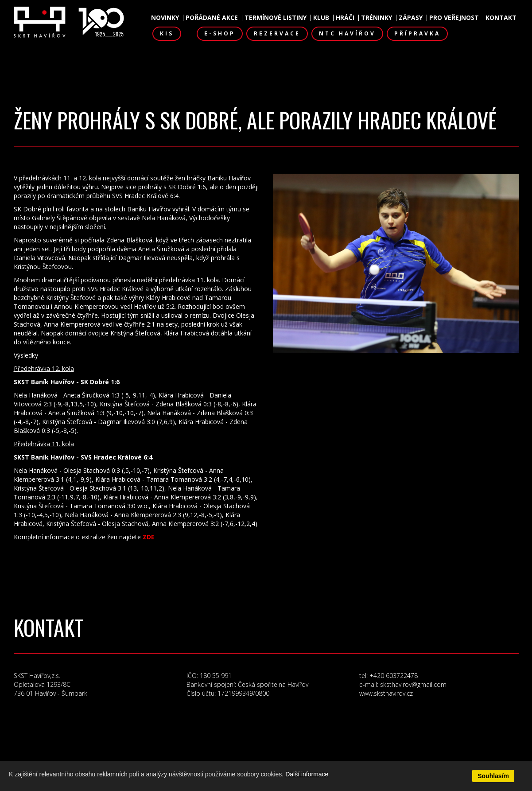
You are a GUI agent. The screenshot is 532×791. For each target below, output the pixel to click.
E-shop (220, 33)
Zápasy (411, 18)
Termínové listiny (276, 18)
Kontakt (501, 18)
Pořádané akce (212, 18)
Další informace (307, 774)
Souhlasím (493, 776)
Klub (321, 18)
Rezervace (277, 33)
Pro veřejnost (454, 18)
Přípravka (417, 33)
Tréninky (377, 18)
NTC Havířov (347, 33)
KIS (167, 33)
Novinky (165, 18)
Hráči (345, 18)
